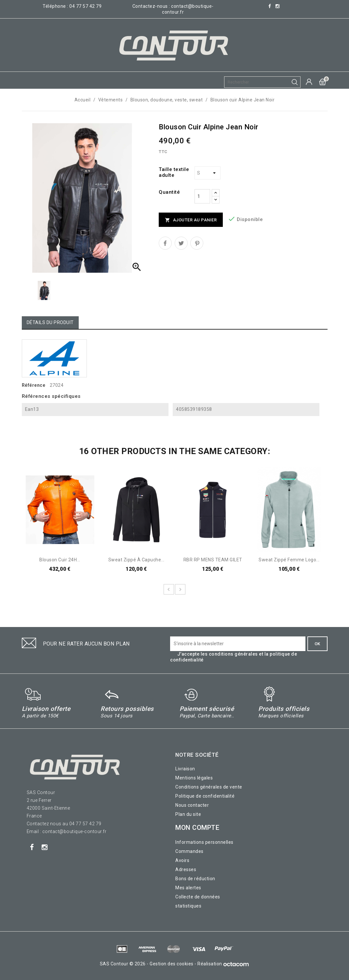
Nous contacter (192, 805)
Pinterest (197, 243)
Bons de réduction (195, 879)
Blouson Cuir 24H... (60, 560)
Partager (165, 243)
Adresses (186, 869)
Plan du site (188, 814)
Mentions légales (194, 778)
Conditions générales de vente (209, 787)
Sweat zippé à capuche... (136, 560)
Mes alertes (188, 888)
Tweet (181, 243)
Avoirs (182, 860)
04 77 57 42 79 (85, 6)
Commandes (189, 851)
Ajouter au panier (191, 220)
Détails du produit (50, 322)
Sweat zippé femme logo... (289, 560)
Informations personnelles (204, 842)
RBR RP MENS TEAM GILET (213, 560)
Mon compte (197, 828)
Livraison (185, 769)
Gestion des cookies (172, 964)
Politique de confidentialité (205, 796)
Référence (34, 385)
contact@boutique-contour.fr (74, 831)
